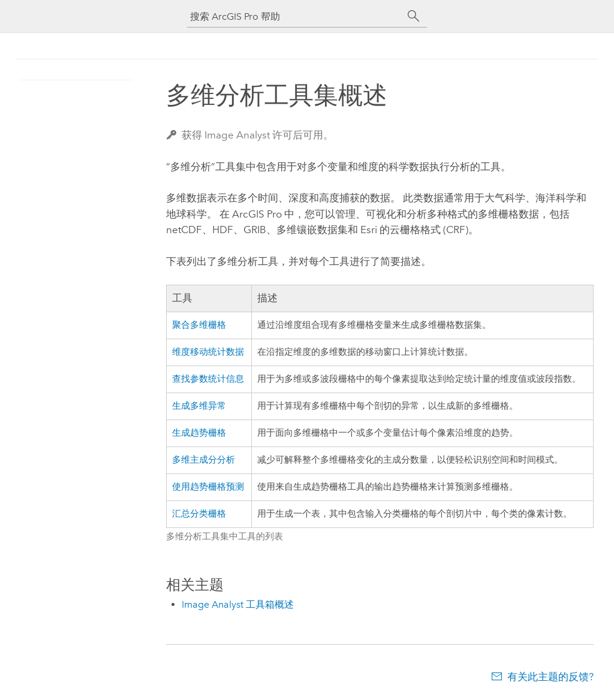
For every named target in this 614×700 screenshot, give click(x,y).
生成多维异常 (199, 406)
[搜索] (414, 16)
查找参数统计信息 (208, 379)
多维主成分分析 (204, 460)
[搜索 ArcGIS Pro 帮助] (295, 16)
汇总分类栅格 (199, 514)
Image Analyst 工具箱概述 (238, 604)
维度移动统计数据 (208, 352)
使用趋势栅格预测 (208, 487)
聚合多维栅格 (199, 325)
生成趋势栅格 (199, 433)
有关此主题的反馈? (550, 677)
